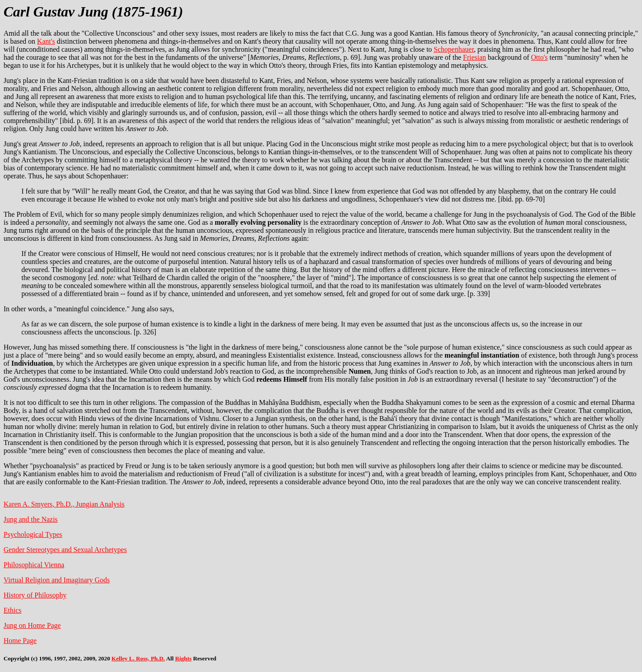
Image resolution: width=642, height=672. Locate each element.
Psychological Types (33, 534)
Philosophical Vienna (34, 565)
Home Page (20, 641)
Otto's (539, 57)
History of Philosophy (35, 595)
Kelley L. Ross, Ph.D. (138, 658)
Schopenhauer (454, 49)
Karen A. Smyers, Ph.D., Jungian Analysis (64, 504)
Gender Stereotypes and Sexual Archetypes (65, 550)
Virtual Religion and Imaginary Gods (57, 580)
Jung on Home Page (32, 625)
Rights (183, 658)
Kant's (46, 41)
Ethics (12, 610)
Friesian (475, 57)
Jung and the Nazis (31, 519)
